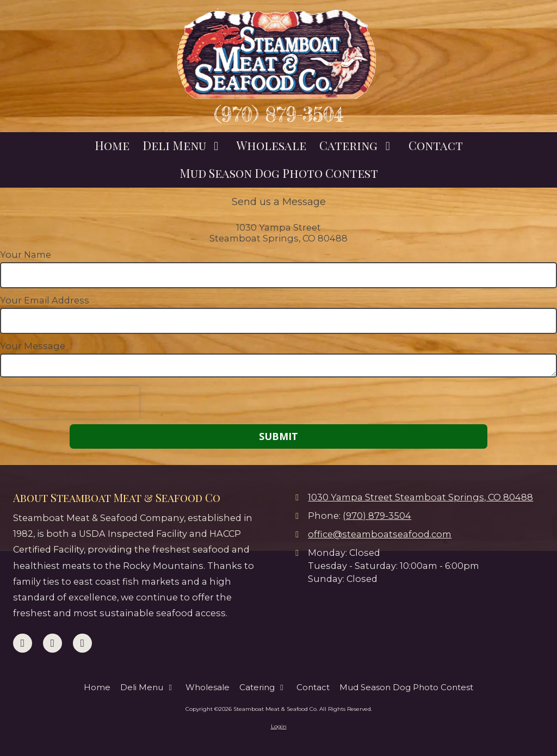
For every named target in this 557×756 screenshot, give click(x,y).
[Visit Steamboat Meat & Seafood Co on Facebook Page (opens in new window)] (23, 643)
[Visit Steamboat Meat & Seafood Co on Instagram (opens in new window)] (82, 643)
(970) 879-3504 (279, 114)
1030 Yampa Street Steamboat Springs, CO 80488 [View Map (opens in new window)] (420, 497)
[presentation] (70, 402)
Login (279, 726)
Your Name (26, 255)
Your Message (33, 346)
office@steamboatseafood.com (380, 534)
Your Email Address (45, 300)
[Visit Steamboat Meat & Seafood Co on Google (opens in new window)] (52, 643)
